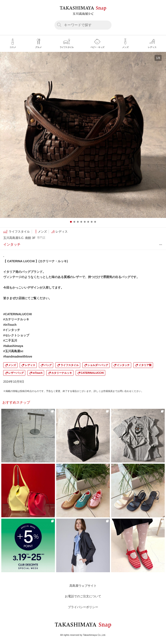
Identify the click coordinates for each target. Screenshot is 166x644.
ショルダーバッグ (98, 365)
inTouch (38, 373)
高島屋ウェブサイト (83, 586)
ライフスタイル (70, 365)
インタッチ (123, 365)
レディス (30, 365)
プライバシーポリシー (83, 607)
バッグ (48, 365)
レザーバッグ (16, 373)
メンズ (12, 365)
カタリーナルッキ (62, 373)
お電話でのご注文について (83, 596)
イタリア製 (145, 365)
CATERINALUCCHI (92, 373)
